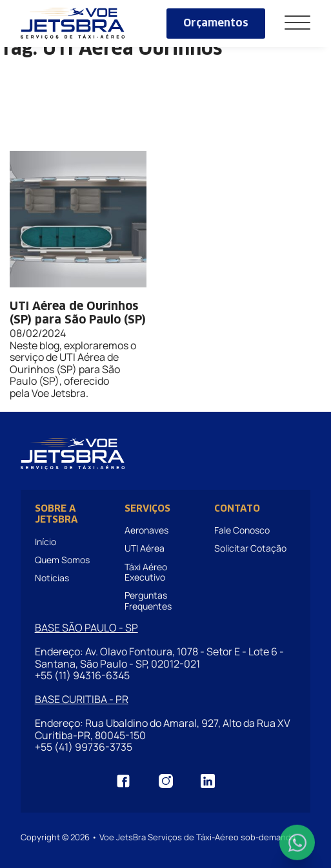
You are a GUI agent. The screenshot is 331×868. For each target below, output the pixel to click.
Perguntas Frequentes (148, 600)
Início (45, 542)
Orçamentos (216, 23)
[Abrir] (297, 24)
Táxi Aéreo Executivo (146, 572)
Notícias (52, 578)
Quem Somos (62, 560)
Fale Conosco (242, 530)
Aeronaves (146, 530)
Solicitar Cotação (250, 548)
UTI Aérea (145, 548)
